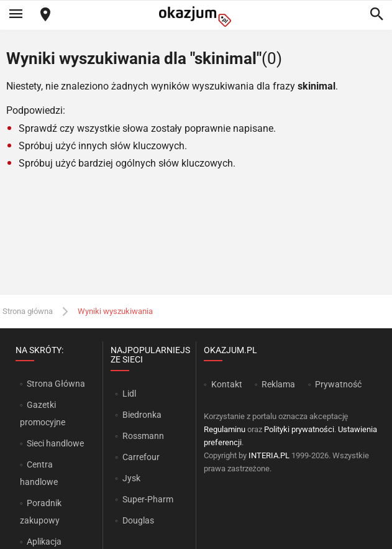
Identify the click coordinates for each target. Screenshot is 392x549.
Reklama (278, 384)
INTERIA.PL (269, 455)
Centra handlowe (39, 473)
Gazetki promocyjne (43, 413)
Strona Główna (56, 384)
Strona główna (28, 311)
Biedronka (142, 415)
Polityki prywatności (299, 429)
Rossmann (143, 436)
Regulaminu (225, 429)
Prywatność (338, 384)
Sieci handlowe (55, 443)
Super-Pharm (148, 499)
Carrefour (141, 457)
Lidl (129, 394)
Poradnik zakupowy (41, 512)
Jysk (131, 478)
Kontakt (227, 384)
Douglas (138, 520)
